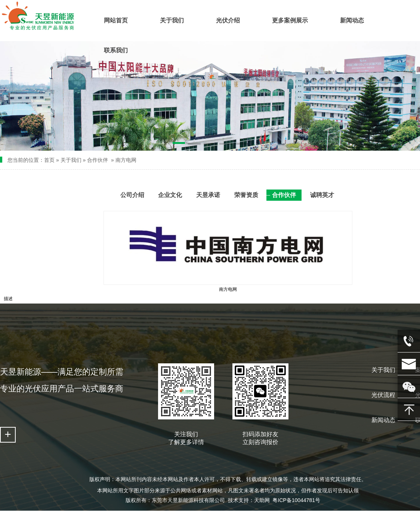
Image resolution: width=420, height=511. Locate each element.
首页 (49, 160)
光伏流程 (383, 395)
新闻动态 (383, 420)
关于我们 (71, 160)
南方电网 (126, 160)
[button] (179, 144)
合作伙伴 (98, 160)
